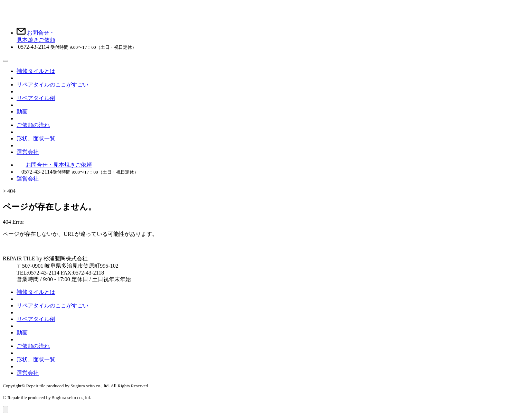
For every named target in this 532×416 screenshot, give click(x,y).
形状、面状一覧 (36, 138)
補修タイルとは (36, 71)
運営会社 (28, 152)
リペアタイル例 (36, 98)
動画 (22, 112)
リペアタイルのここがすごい (53, 85)
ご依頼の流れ (33, 125)
